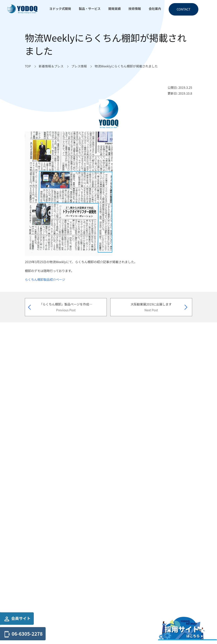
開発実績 (115, 9)
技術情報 (135, 9)
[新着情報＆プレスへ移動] (51, 66)
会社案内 (155, 9)
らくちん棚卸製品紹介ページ (45, 279)
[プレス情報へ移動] (79, 66)
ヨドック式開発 (60, 9)
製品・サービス (90, 9)
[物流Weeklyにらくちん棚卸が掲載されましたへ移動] (126, 66)
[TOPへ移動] (28, 66)
